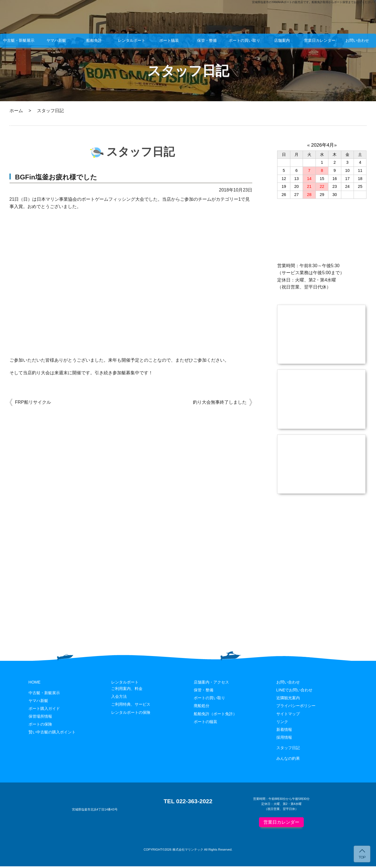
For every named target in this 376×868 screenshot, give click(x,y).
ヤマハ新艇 (56, 40)
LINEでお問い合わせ (295, 692)
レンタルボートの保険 (131, 714)
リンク (282, 723)
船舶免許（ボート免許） (215, 715)
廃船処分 (202, 708)
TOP (362, 857)
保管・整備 (207, 40)
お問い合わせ (357, 40)
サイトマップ (288, 715)
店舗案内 (282, 40)
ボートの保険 (40, 726)
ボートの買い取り (244, 40)
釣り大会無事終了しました (220, 402)
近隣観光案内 (288, 700)
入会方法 (119, 698)
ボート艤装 (169, 40)
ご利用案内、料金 (127, 690)
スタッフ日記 (288, 749)
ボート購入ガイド (44, 710)
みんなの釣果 (288, 760)
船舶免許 (94, 40)
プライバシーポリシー (296, 708)
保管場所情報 (40, 718)
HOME (35, 684)
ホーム (16, 111)
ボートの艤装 (205, 723)
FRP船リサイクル (33, 402)
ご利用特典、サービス (131, 706)
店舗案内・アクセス (211, 684)
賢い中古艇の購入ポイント (52, 734)
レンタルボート (132, 40)
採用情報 (284, 739)
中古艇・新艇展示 (19, 40)
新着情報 (284, 731)
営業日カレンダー (320, 40)
